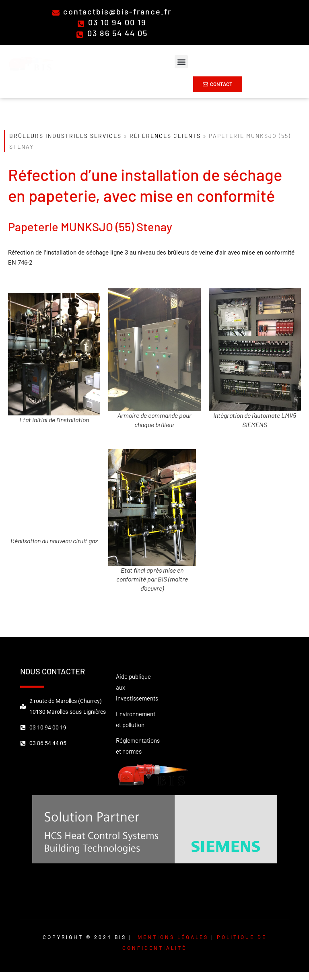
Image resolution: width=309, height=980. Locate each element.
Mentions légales (173, 937)
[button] (181, 62)
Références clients (165, 136)
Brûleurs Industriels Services (65, 136)
